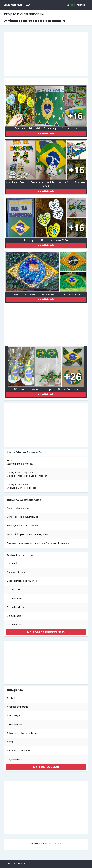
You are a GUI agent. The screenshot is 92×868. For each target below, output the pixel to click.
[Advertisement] (46, 54)
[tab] (46, 632)
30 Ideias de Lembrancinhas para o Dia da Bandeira (46, 389)
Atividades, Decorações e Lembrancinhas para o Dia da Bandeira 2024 (46, 184)
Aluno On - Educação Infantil (46, 844)
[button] (46, 632)
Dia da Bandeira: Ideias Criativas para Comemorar (46, 128)
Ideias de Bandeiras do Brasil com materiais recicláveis (46, 294)
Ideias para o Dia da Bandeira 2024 (46, 240)
